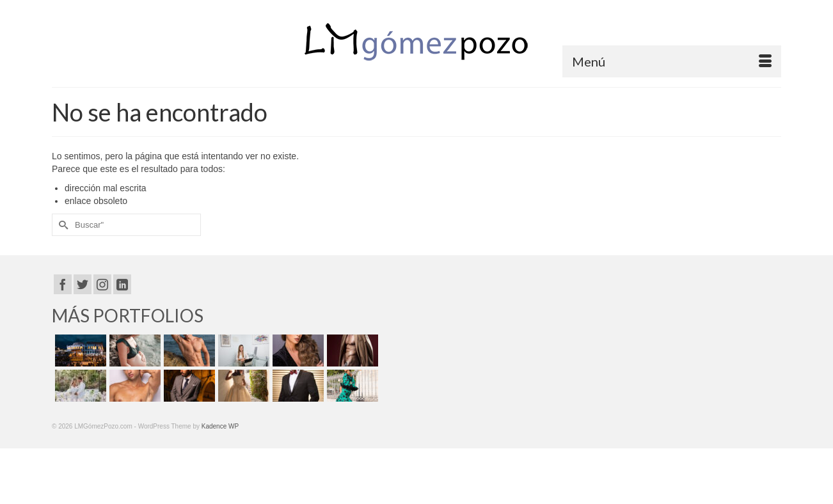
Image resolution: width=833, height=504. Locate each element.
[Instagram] (102, 284)
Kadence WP (220, 426)
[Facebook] (63, 284)
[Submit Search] (61, 225)
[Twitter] (83, 284)
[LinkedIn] (122, 284)
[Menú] (672, 61)
